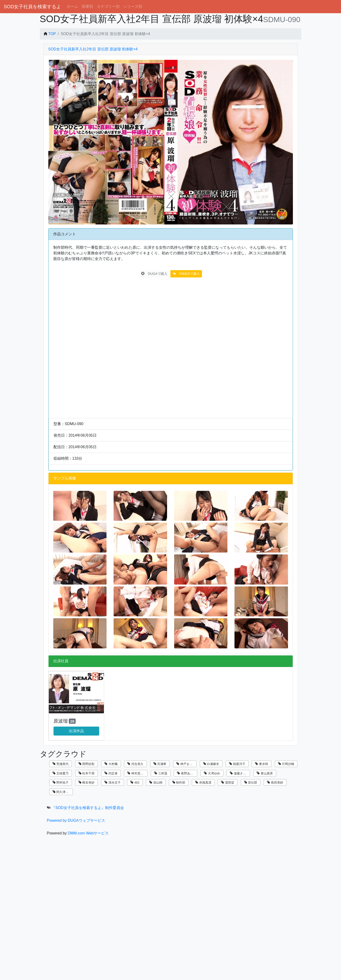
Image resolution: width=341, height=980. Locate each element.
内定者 (111, 773)
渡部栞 (228, 783)
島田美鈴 (275, 783)
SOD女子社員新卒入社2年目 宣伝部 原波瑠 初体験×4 (93, 49)
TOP (52, 34)
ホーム (72, 6)
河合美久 (135, 764)
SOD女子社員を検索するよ (32, 7)
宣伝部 (251, 783)
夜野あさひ (187, 773)
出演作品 (76, 731)
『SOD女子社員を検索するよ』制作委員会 (88, 808)
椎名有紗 (87, 783)
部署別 (87, 6)
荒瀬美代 (61, 764)
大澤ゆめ (212, 773)
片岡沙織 (286, 764)
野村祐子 (61, 783)
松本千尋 (87, 773)
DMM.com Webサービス (88, 833)
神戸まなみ (186, 764)
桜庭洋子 (237, 764)
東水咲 (262, 764)
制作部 (179, 783)
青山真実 (265, 773)
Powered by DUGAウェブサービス (76, 820)
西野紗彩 (87, 764)
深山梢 (156, 783)
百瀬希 (160, 764)
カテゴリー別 (108, 6)
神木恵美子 (137, 773)
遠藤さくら (239, 773)
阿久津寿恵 (62, 792)
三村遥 (161, 773)
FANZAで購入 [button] (186, 274)
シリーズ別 (133, 6)
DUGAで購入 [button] (154, 274)
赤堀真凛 (203, 783)
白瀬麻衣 (211, 764)
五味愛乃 (61, 773)
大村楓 (111, 764)
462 (135, 783)
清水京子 (113, 783)
